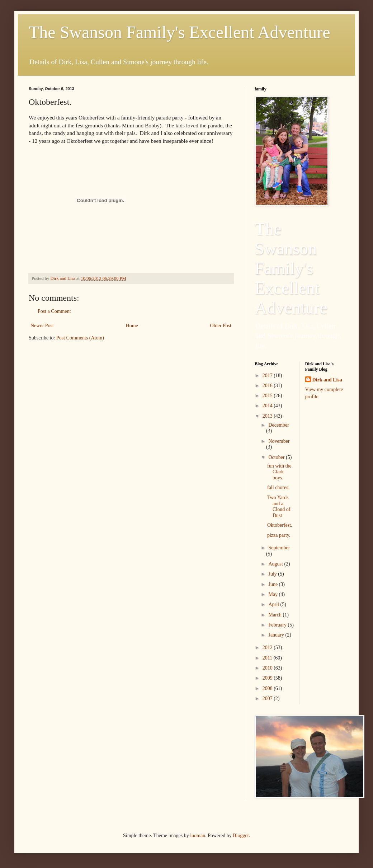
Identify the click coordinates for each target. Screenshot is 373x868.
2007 (268, 698)
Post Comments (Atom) (80, 338)
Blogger (241, 836)
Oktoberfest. (280, 525)
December (279, 425)
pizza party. (279, 535)
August (276, 564)
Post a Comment (54, 311)
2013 (268, 416)
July (273, 574)
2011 (268, 658)
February (278, 625)
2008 (268, 688)
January (277, 635)
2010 (268, 668)
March (275, 615)
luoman (198, 836)
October (277, 457)
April (274, 604)
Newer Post (42, 326)
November (279, 441)
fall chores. (278, 487)
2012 (268, 648)
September (279, 548)
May (273, 594)
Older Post (221, 326)
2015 (268, 396)
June (273, 584)
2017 (268, 376)
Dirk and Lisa (327, 380)
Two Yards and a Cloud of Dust (279, 506)
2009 (268, 678)
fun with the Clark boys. (279, 472)
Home (132, 326)
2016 (268, 386)
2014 (268, 406)
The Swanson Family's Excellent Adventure (180, 32)
